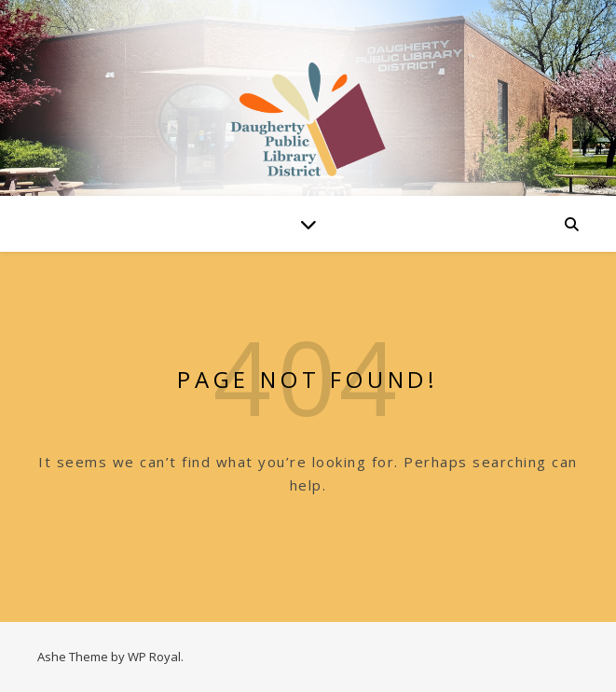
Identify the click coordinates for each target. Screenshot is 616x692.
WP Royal (154, 657)
